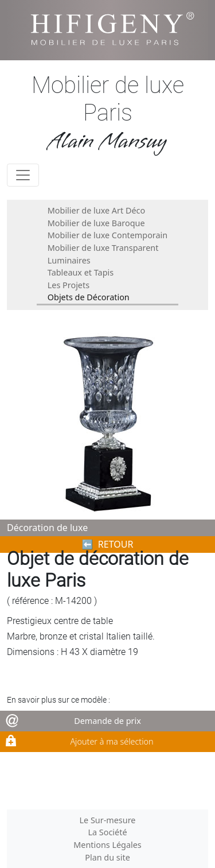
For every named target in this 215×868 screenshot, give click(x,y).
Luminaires (69, 260)
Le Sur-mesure (108, 820)
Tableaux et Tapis (81, 272)
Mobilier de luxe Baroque (96, 223)
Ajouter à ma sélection (112, 741)
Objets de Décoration (89, 297)
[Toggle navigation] (23, 175)
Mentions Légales (107, 845)
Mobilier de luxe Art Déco (96, 210)
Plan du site (107, 857)
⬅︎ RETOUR (108, 544)
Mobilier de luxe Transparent (103, 248)
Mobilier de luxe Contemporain (107, 235)
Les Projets (69, 285)
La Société (107, 832)
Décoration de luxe (47, 528)
